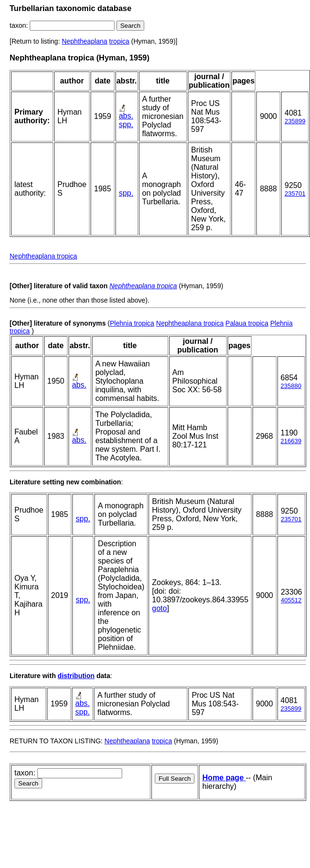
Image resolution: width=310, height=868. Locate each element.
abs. (126, 116)
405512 (291, 600)
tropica (119, 41)
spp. (126, 124)
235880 (291, 386)
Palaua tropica (247, 323)
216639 (291, 441)
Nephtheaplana (85, 41)
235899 (295, 121)
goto (159, 608)
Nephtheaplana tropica (43, 256)
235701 (295, 194)
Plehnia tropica (132, 323)
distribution (76, 676)
